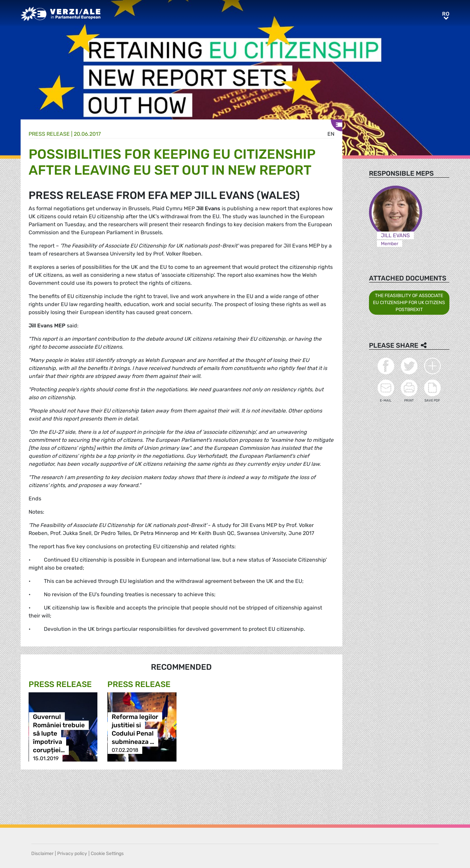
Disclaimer (42, 854)
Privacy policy (72, 854)
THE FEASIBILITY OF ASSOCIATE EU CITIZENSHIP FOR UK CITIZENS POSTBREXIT (409, 303)
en (331, 134)
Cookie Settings (107, 854)
